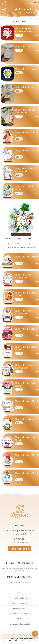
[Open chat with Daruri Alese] (35, 634)
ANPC (19, 619)
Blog (19, 593)
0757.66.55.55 (19, 549)
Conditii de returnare (19, 603)
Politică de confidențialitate (19, 624)
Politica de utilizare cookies (19, 614)
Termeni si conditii (19, 608)
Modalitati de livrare (19, 598)
